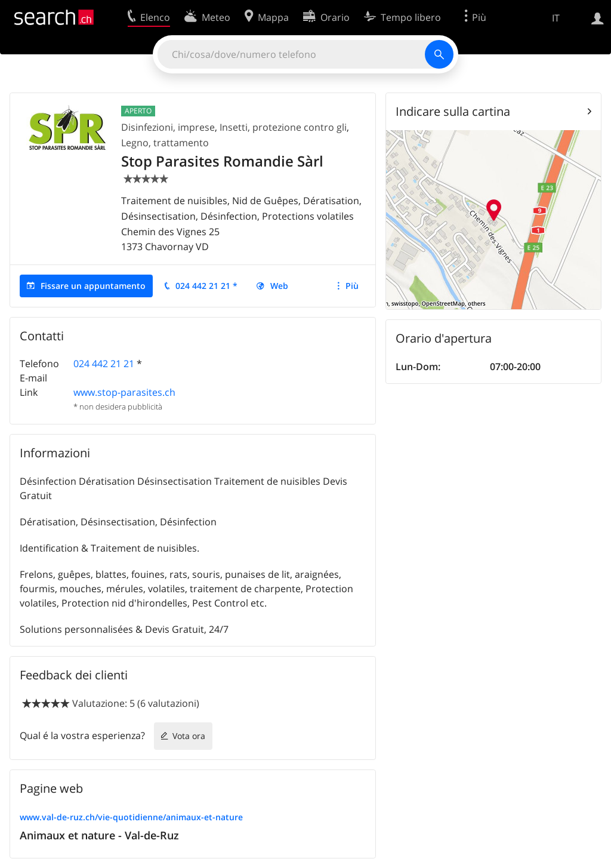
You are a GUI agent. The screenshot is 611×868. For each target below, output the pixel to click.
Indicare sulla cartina (453, 111)
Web (279, 286)
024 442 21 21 (104, 364)
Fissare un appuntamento (93, 286)
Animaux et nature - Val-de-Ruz (99, 835)
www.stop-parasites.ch (124, 392)
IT (556, 18)
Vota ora (189, 736)
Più (352, 286)
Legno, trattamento (165, 143)
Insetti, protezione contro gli (283, 127)
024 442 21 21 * (206, 286)
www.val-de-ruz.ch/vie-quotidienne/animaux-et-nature (131, 817)
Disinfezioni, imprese (168, 127)
